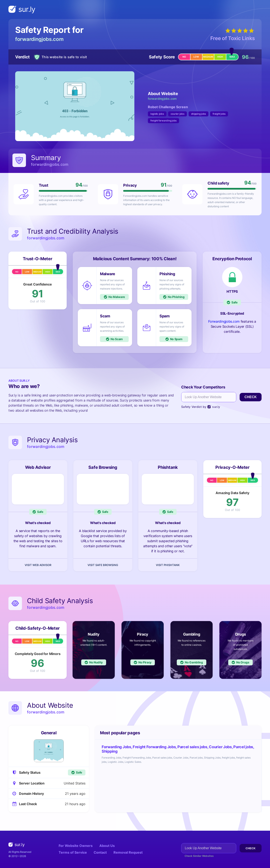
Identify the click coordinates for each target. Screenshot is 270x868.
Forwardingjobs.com (224, 321)
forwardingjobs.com (39, 39)
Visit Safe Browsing (103, 565)
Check (251, 397)
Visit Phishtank (168, 565)
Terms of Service (73, 852)
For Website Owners (76, 846)
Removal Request (128, 852)
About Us (107, 846)
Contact (100, 852)
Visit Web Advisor (38, 565)
